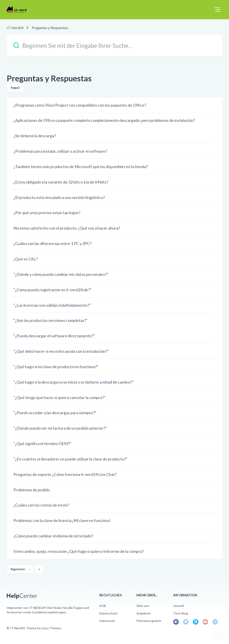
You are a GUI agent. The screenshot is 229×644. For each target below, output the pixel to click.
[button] (217, 10)
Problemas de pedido (32, 490)
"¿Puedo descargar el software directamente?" (54, 336)
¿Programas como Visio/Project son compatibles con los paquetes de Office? (80, 105)
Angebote (144, 613)
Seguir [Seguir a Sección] (15, 88)
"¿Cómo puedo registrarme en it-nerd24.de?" (52, 290)
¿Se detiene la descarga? (35, 136)
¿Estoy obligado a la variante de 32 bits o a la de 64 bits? (61, 182)
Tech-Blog (181, 613)
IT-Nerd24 (15, 28)
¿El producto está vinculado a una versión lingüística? (59, 197)
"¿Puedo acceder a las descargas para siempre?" (55, 413)
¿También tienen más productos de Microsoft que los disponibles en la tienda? (81, 167)
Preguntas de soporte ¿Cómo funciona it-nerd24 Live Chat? (65, 474)
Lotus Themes (51, 628)
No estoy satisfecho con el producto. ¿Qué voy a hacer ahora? (67, 228)
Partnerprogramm (149, 621)
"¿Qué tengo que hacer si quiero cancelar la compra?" (59, 397)
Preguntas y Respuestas (50, 28)
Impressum (107, 621)
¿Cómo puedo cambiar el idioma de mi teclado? (53, 536)
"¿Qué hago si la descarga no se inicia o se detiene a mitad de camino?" (74, 382)
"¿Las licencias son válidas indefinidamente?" (52, 305)
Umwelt (179, 606)
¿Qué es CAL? (25, 259)
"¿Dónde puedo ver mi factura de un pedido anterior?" (60, 428)
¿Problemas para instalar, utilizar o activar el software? (60, 151)
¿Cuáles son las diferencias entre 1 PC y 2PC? (52, 243)
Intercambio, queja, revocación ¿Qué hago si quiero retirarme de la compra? (79, 551)
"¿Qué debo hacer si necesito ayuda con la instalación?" (61, 351)
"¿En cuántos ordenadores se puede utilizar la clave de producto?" (70, 459)
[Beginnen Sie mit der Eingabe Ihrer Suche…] (114, 45)
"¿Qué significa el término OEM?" (42, 443)
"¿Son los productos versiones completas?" (50, 320)
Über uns (143, 606)
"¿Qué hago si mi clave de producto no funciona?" (56, 367)
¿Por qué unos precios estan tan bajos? (47, 213)
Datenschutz (108, 613)
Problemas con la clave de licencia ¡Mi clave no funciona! (62, 520)
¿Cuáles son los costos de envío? (41, 505)
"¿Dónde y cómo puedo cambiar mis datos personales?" (61, 274)
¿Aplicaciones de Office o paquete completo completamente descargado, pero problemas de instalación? (104, 120)
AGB (103, 606)
